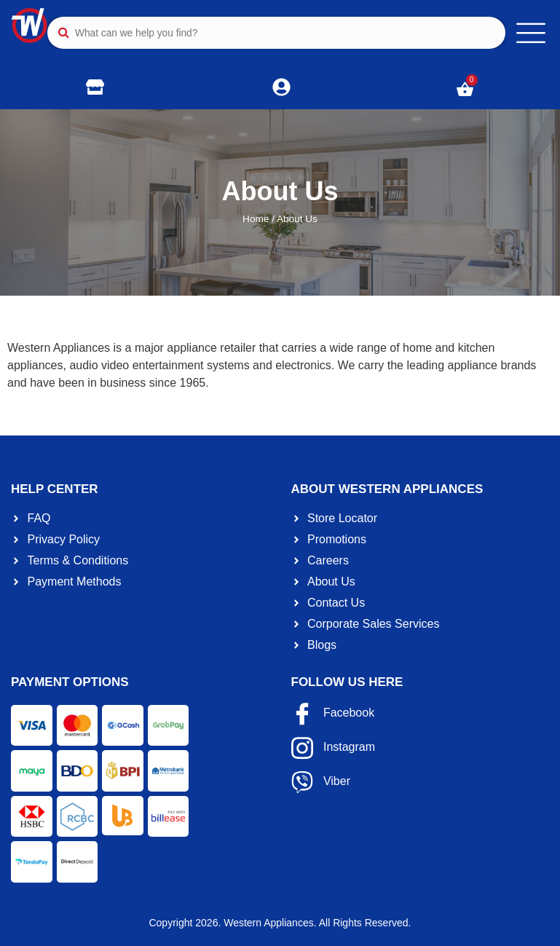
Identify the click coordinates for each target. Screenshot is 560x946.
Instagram (334, 748)
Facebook (333, 714)
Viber (321, 782)
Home (256, 219)
